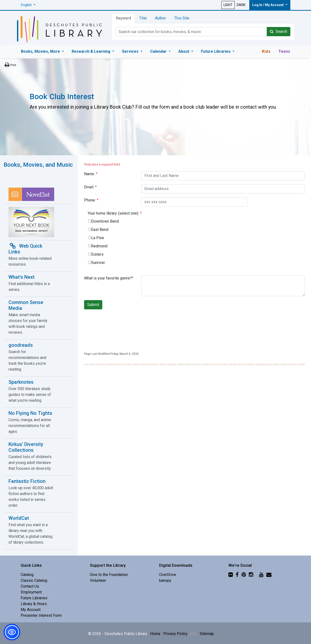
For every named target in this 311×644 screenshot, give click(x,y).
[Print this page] (10, 65)
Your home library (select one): (115, 213)
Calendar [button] (159, 51)
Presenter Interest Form (41, 615)
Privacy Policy (180, 634)
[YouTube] (261, 575)
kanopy (165, 580)
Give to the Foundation (109, 575)
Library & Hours (34, 604)
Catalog (27, 575)
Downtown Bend (105, 221)
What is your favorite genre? (109, 278)
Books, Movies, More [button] (41, 51)
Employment (31, 592)
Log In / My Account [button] (268, 5)
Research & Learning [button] (91, 51)
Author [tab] (160, 18)
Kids (266, 51)
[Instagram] (251, 575)
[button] (28, 5)
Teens (284, 51)
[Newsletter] (269, 575)
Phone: (91, 200)
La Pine (98, 238)
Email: (90, 187)
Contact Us (30, 586)
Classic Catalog (34, 580)
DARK (241, 5)
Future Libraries (34, 598)
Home (155, 634)
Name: (91, 174)
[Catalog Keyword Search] (191, 32)
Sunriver (98, 263)
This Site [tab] (182, 18)
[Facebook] (237, 575)
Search (279, 31)
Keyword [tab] (123, 18)
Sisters (97, 254)
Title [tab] (143, 18)
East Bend (100, 230)
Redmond (99, 246)
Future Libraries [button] (216, 51)
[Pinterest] (244, 575)
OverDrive (168, 575)
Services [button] (131, 51)
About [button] (184, 51)
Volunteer (98, 580)
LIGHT (228, 5)
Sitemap (207, 634)
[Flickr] (231, 575)
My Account (31, 610)
